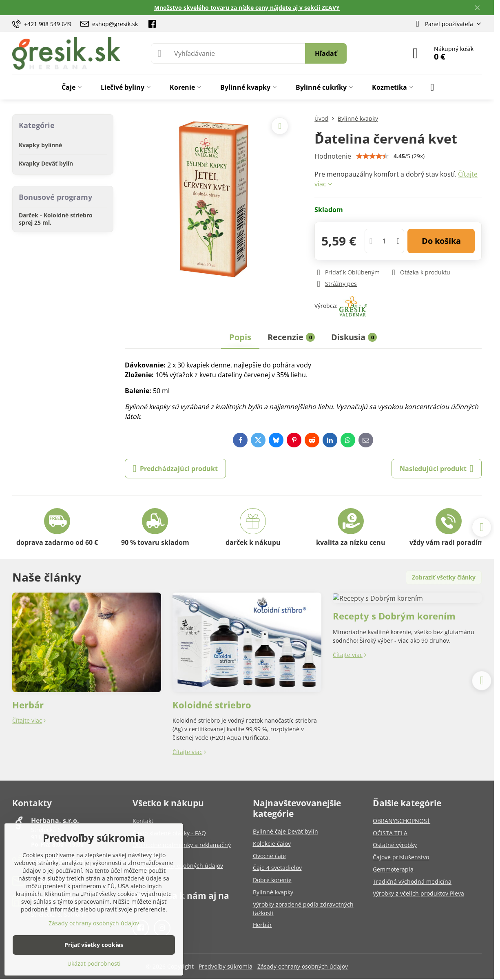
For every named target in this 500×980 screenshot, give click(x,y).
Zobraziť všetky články (444, 577)
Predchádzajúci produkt (175, 469)
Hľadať (326, 53)
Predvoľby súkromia (226, 966)
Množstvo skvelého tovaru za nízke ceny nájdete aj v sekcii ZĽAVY (247, 8)
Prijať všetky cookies (94, 945)
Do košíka (441, 241)
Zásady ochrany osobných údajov (303, 966)
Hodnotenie (333, 156)
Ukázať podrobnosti (94, 963)
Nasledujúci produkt (437, 469)
